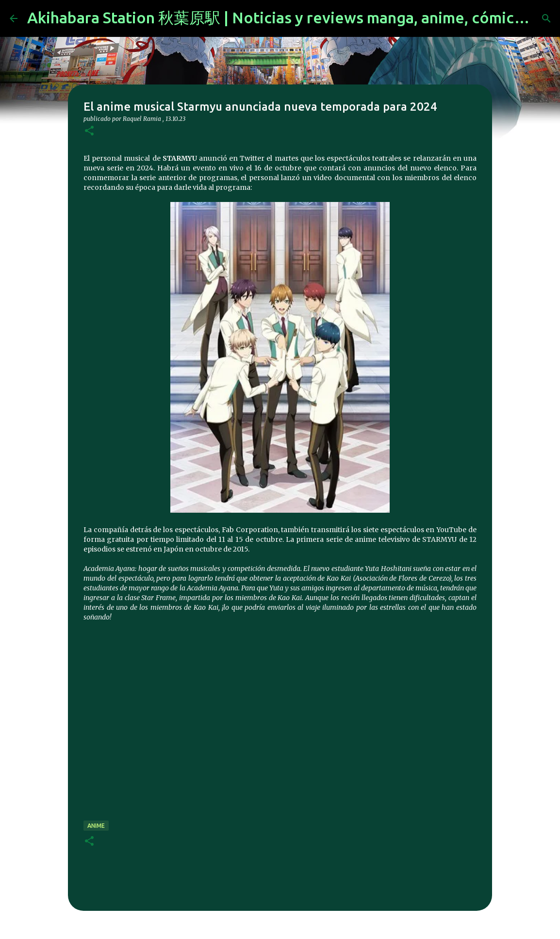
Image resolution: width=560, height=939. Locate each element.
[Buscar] (546, 18)
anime (96, 826)
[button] (89, 131)
